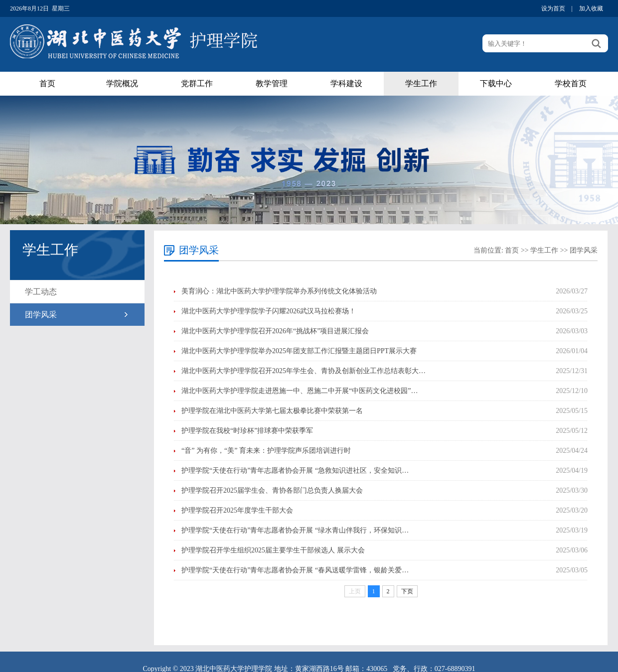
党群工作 (197, 83)
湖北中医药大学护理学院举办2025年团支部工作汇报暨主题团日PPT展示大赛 (299, 351)
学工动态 (41, 292)
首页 (47, 83)
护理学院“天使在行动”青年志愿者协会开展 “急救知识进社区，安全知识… (295, 470)
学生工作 (421, 83)
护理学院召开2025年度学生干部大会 (237, 510)
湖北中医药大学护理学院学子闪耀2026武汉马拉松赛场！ (269, 311)
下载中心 (496, 83)
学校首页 (571, 83)
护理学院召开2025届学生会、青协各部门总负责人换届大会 (272, 490)
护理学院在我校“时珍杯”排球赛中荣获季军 (247, 431)
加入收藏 (591, 8)
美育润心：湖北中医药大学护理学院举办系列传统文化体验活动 (279, 291)
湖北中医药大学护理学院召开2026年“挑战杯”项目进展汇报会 (275, 331)
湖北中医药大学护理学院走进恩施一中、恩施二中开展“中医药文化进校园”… (300, 391)
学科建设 (346, 83)
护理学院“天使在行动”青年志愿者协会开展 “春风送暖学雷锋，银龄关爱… (295, 570)
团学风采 (41, 315)
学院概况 (122, 83)
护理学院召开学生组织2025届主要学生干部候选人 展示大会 (273, 550)
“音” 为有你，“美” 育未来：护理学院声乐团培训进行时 (266, 451)
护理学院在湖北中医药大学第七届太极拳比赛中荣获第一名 (272, 411)
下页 (407, 591)
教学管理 (272, 83)
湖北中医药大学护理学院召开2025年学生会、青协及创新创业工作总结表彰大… (304, 371)
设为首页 (553, 8)
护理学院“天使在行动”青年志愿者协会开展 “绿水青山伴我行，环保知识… (295, 530)
